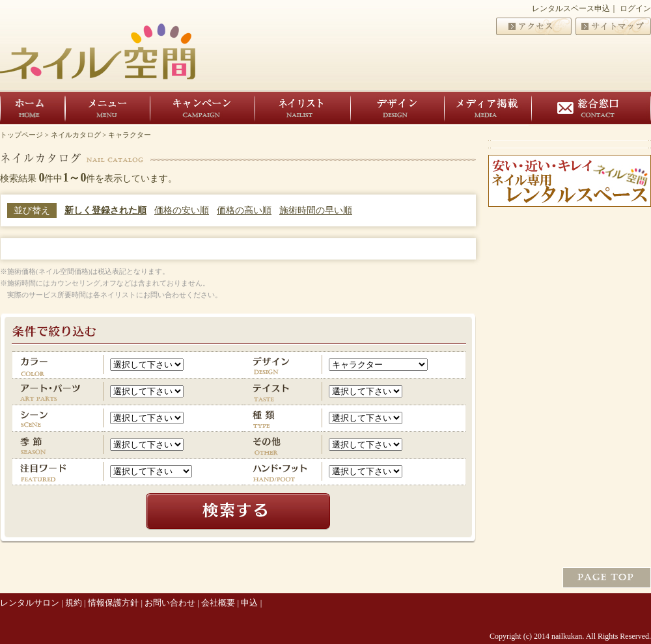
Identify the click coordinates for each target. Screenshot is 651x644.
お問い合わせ (170, 603)
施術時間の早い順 (316, 210)
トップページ (21, 135)
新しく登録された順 (105, 210)
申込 (249, 603)
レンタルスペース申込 (571, 8)
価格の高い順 (244, 210)
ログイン (635, 8)
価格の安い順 (182, 210)
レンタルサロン (30, 603)
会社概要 (218, 603)
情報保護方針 (113, 603)
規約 (74, 603)
